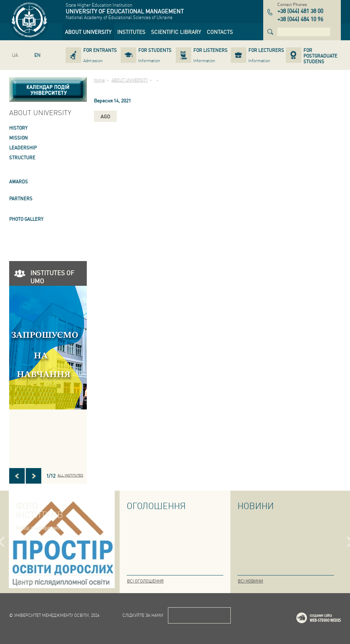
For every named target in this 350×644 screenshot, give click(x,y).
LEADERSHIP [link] (23, 147)
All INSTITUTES (70, 475)
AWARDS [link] (19, 181)
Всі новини (251, 581)
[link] (88, 32)
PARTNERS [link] (21, 198)
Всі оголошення (145, 581)
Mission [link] (19, 138)
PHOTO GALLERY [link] (26, 219)
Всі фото (26, 581)
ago (105, 116)
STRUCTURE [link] (22, 157)
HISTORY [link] (18, 128)
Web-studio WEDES (328, 619)
